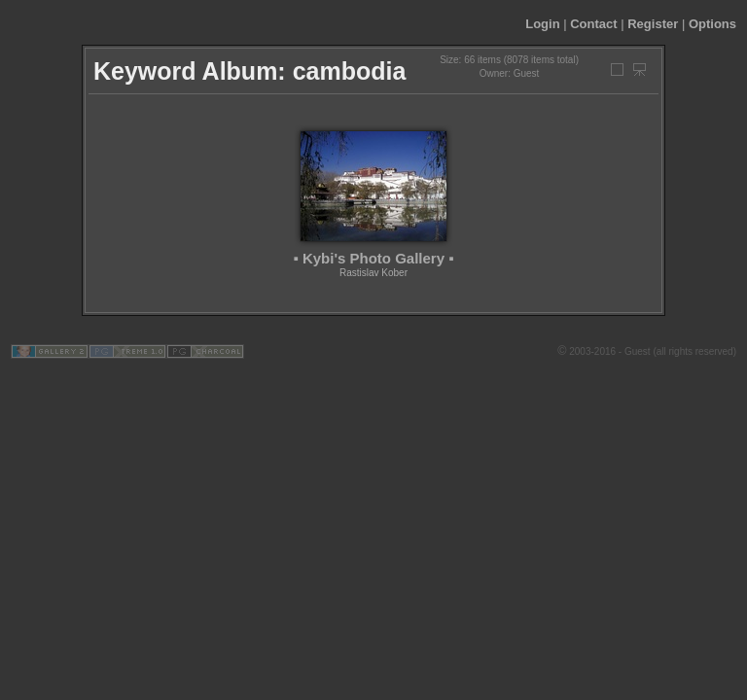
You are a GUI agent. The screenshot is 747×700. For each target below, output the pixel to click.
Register (653, 24)
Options (712, 24)
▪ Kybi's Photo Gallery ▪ (373, 258)
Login (542, 24)
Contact (593, 24)
